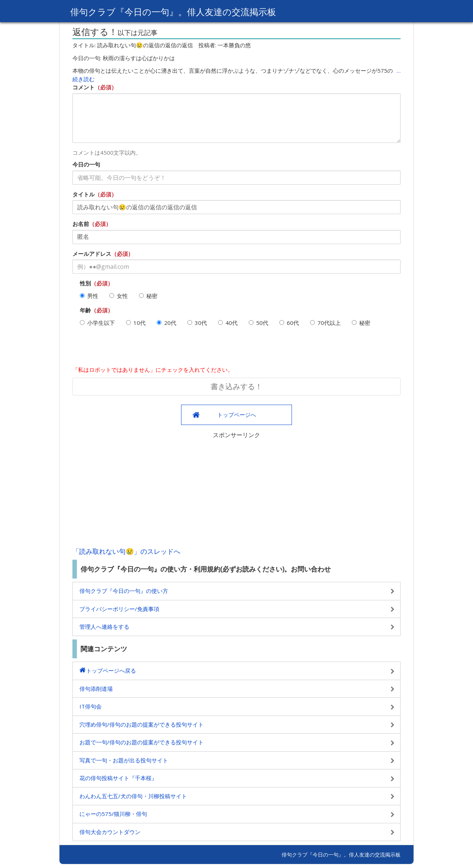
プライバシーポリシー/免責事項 (119, 609)
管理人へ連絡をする (104, 627)
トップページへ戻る (111, 670)
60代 (289, 323)
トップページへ (237, 415)
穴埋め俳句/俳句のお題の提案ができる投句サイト (142, 724)
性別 (85, 283)
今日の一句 (86, 164)
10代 (136, 323)
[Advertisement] (236, 491)
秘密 (148, 296)
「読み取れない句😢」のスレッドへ (126, 551)
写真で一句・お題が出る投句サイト (124, 760)
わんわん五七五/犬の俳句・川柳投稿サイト (133, 796)
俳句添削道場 (96, 689)
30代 (197, 323)
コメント (84, 87)
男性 (89, 296)
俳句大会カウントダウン (110, 832)
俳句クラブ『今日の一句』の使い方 (124, 591)
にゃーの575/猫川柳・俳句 (113, 814)
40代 (228, 323)
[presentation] (129, 349)
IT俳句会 (91, 706)
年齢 (85, 310)
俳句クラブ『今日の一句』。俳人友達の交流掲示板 (173, 12)
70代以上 (325, 323)
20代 (166, 323)
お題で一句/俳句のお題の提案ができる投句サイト (142, 742)
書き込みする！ (236, 386)
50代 (258, 323)
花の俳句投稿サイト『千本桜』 (118, 778)
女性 (119, 296)
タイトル (84, 194)
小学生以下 (97, 323)
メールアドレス (92, 254)
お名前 (81, 224)
